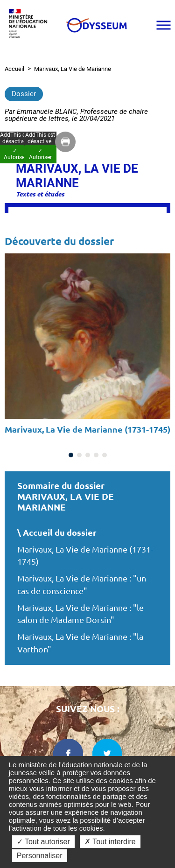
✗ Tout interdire (110, 842)
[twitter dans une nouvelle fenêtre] (107, 754)
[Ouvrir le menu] (163, 25)
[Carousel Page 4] (96, 455)
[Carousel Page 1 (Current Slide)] (71, 455)
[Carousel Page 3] (88, 455)
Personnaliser (40, 856)
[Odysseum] (96, 25)
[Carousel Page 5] (105, 455)
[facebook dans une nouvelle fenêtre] (68, 754)
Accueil (14, 69)
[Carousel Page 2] (79, 455)
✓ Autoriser (40, 154)
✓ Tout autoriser (43, 842)
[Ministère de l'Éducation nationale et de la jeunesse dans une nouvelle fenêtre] (30, 25)
